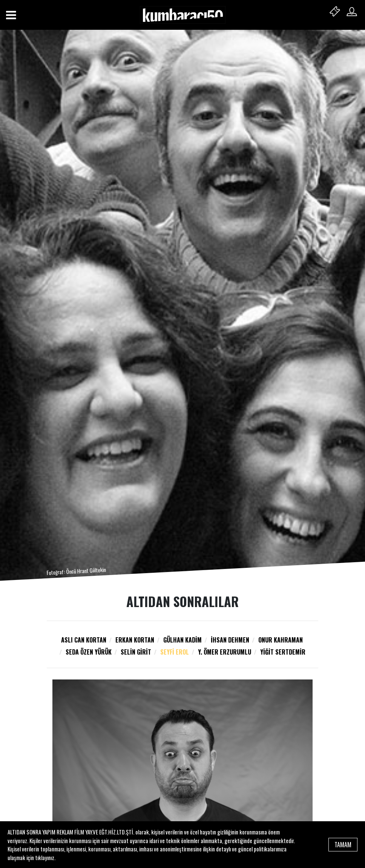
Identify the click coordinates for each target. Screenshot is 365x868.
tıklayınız (45, 857)
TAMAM (343, 845)
